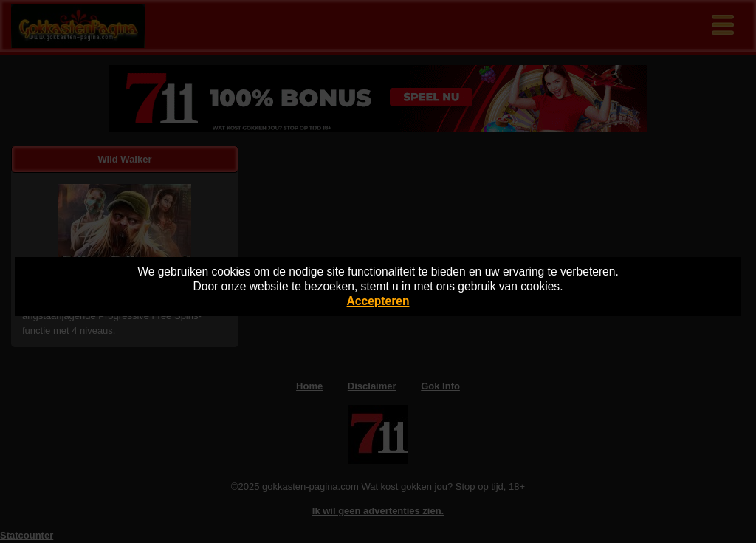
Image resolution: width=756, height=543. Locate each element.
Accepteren (378, 301)
